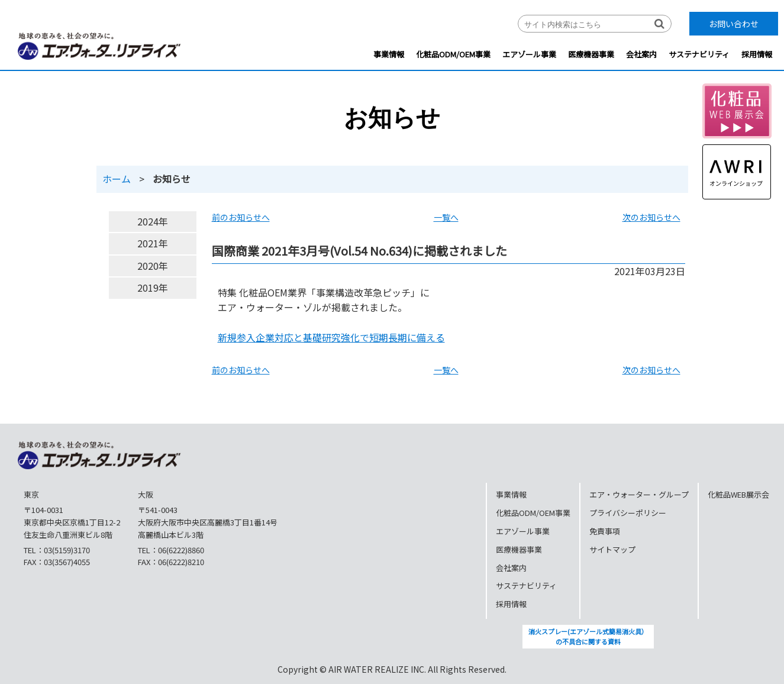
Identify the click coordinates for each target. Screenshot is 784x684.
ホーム (117, 179)
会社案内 (641, 54)
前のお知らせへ (241, 217)
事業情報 (389, 54)
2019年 (153, 288)
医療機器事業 (591, 54)
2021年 (153, 243)
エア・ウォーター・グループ (639, 494)
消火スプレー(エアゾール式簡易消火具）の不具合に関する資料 (588, 637)
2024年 (153, 221)
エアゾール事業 (529, 54)
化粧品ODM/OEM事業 (453, 54)
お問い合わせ (734, 24)
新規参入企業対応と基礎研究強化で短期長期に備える (331, 337)
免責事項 (605, 531)
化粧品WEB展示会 (738, 494)
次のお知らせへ (651, 217)
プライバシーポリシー (628, 513)
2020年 (153, 266)
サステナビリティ (699, 54)
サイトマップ (612, 549)
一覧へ (446, 217)
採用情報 (757, 54)
